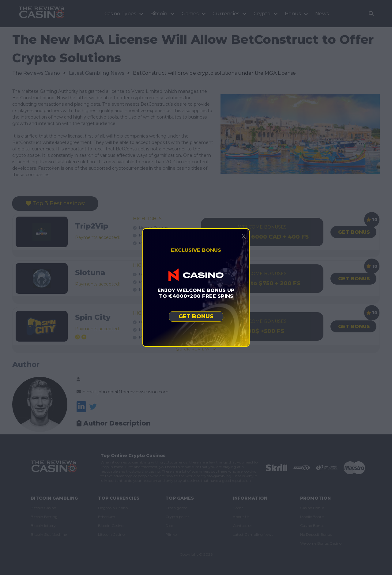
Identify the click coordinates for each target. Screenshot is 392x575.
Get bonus (196, 316)
